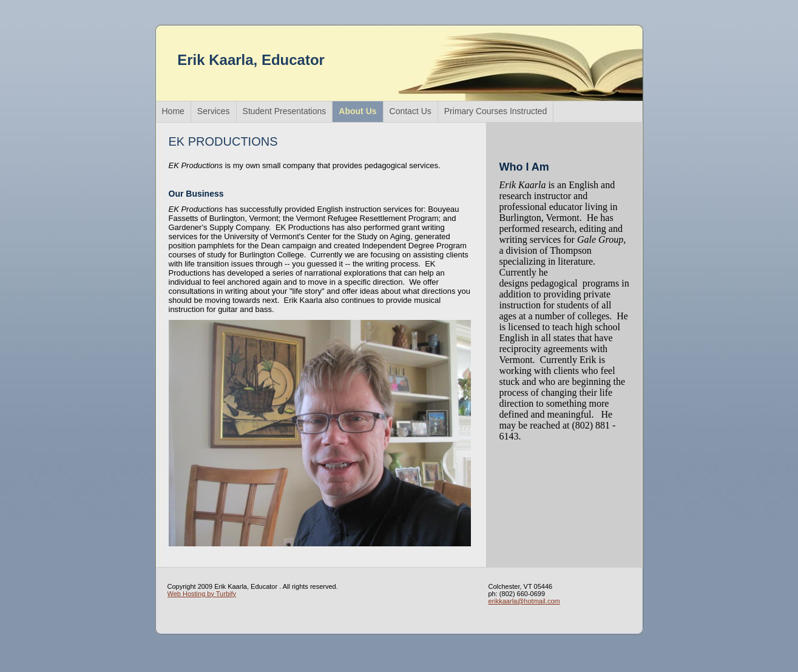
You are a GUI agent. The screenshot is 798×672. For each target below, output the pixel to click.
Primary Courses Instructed (496, 111)
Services (214, 111)
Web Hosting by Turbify (202, 594)
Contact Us (411, 111)
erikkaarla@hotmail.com (524, 601)
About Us (357, 111)
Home (173, 111)
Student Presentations (285, 111)
